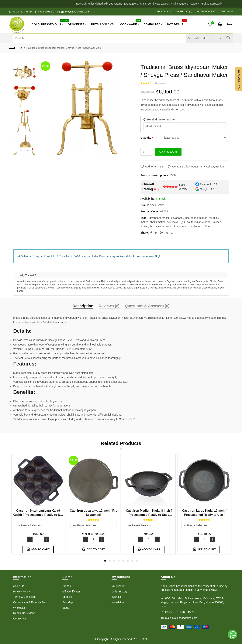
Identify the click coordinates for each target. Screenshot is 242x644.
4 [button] (119, 561)
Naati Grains (157, 205)
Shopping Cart (206, 12)
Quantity (146, 138)
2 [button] (110, 561)
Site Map (68, 602)
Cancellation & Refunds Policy (31, 602)
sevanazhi (177, 218)
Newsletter (118, 602)
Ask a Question (215, 167)
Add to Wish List (155, 167)
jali (183, 222)
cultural (207, 226)
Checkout (226, 12)
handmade (180, 226)
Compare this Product (185, 167)
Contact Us (20, 619)
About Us (19, 586)
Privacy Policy (21, 592)
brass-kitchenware (161, 226)
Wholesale (19, 608)
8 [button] (137, 561)
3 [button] (114, 561)
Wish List (117, 597)
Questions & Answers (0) (147, 306)
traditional (195, 226)
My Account (165, 12)
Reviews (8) (109, 306)
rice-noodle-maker (196, 218)
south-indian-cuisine (199, 222)
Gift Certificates (71, 592)
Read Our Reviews (24, 613)
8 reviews (161, 83)
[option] (25, 72)
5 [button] (123, 561)
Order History (119, 592)
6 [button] (128, 561)
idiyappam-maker (159, 218)
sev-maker (173, 222)
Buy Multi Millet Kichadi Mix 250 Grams (103, 4)
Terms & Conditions (25, 597)
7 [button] (132, 561)
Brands (67, 586)
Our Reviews (239, 79)
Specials (67, 597)
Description (83, 306)
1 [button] (105, 561)
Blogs (66, 608)
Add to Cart (168, 152)
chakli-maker (157, 222)
